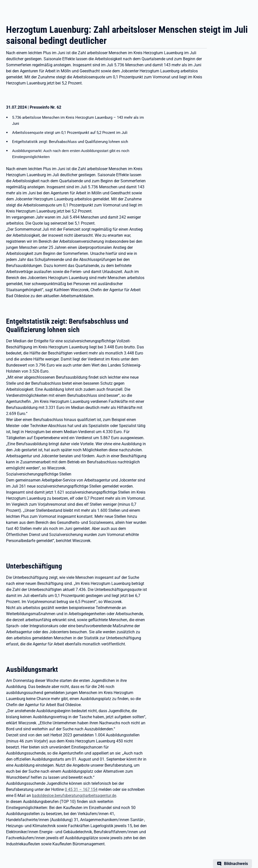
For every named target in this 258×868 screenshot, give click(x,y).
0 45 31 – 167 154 (81, 789)
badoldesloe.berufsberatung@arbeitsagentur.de (74, 796)
